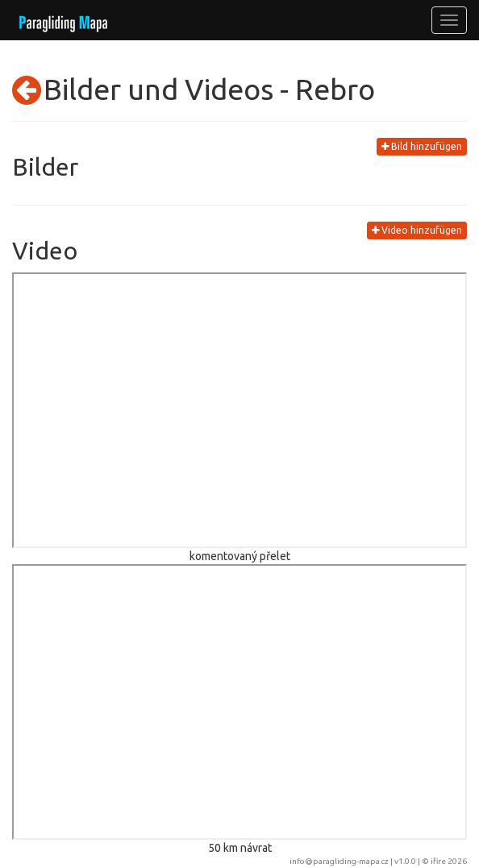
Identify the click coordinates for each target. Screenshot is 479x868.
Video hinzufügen (417, 230)
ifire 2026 (449, 861)
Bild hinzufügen (422, 146)
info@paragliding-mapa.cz (339, 861)
